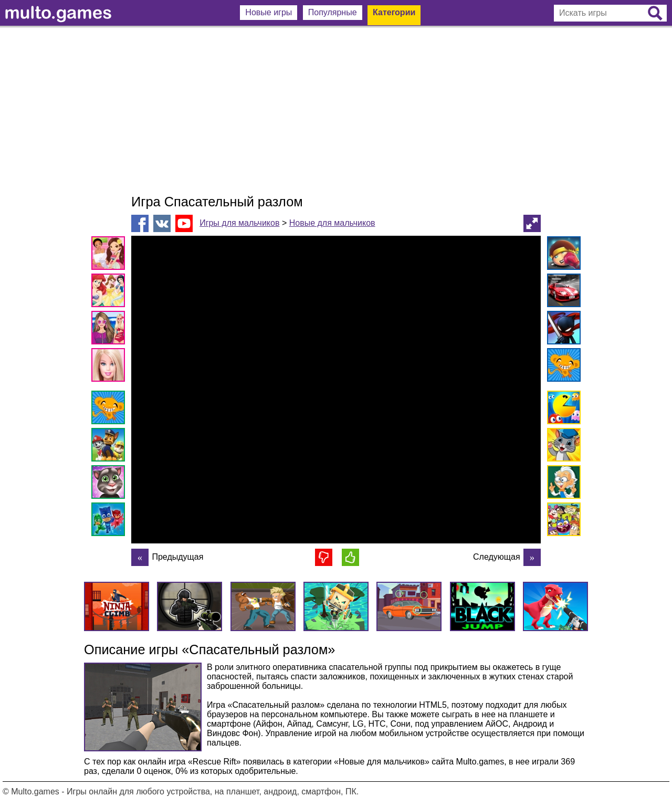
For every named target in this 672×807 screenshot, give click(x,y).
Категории (394, 12)
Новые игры (269, 12)
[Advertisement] (336, 110)
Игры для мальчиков (239, 223)
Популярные (333, 12)
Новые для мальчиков (332, 223)
